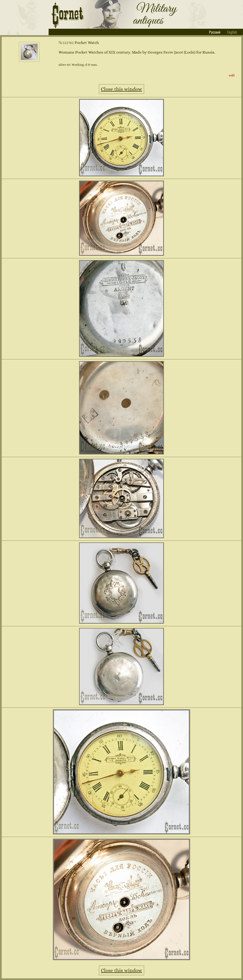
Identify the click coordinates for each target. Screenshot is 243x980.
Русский (215, 32)
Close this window (122, 89)
